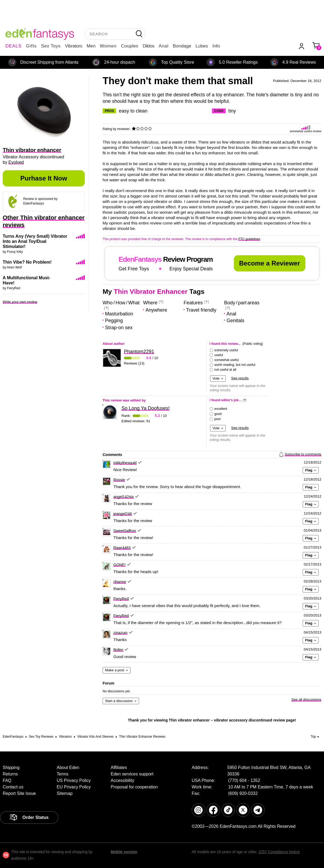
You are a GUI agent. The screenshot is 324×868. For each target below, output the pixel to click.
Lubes (202, 46)
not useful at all (225, 370)
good (218, 414)
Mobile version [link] (124, 852)
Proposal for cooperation (134, 787)
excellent (221, 409)
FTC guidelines (249, 239)
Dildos (148, 46)
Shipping (11, 767)
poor (218, 419)
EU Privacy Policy (74, 787)
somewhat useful (227, 360)
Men (91, 46)
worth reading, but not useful (235, 365)
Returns (10, 774)
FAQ (7, 780)
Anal (164, 46)
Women (108, 46)
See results (240, 378)
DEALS (13, 46)
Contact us (13, 787)
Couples (130, 46)
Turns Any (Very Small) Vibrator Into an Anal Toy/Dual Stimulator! (35, 241)
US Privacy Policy (74, 780)
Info (216, 46)
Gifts (31, 46)
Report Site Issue (19, 793)
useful (219, 355)
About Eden (68, 767)
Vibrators (74, 46)
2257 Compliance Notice (279, 852)
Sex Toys (51, 46)
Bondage (182, 46)
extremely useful (226, 350)
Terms (63, 774)
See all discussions (306, 699)
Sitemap (65, 793)
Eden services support (132, 774)
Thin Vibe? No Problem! (27, 262)
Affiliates (119, 767)
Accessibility (122, 780)
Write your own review (20, 302)
